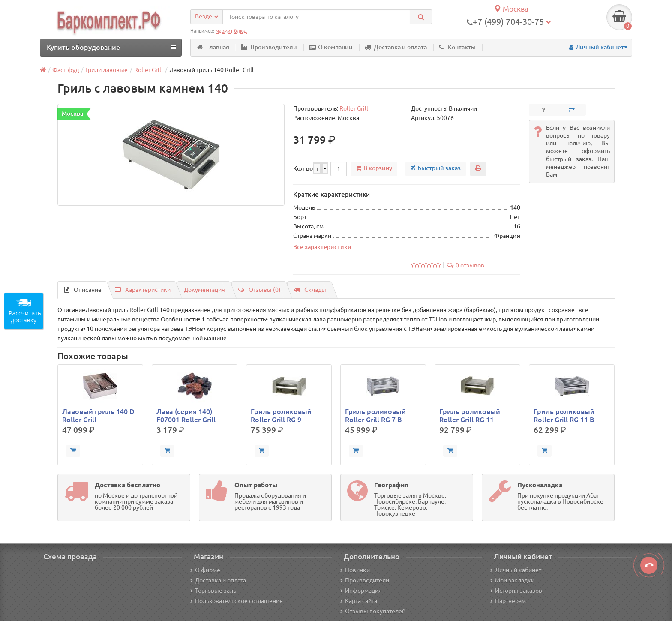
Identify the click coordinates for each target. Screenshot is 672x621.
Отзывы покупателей (373, 611)
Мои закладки (512, 580)
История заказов (516, 591)
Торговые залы (214, 591)
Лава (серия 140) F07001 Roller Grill (186, 415)
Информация (361, 591)
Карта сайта (359, 601)
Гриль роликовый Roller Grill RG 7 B (375, 415)
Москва (511, 9)
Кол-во (303, 168)
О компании (331, 47)
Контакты (457, 47)
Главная (213, 47)
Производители (269, 47)
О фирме (205, 570)
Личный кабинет (516, 570)
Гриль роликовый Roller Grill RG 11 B (564, 415)
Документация (204, 290)
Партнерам (508, 601)
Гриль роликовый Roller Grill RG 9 (281, 415)
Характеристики (143, 290)
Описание (83, 290)
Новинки (355, 570)
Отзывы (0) (259, 290)
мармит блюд (231, 31)
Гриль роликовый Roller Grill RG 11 (470, 415)
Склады (310, 290)
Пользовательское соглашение (237, 601)
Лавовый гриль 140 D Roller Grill (98, 415)
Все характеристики (322, 247)
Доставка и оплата (396, 47)
